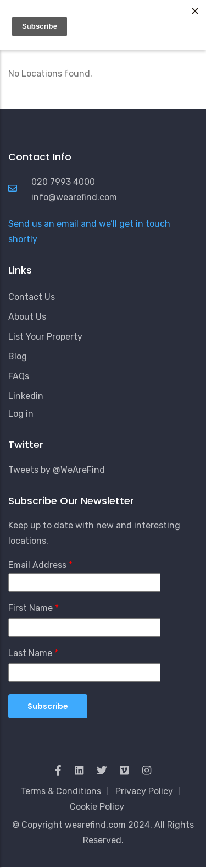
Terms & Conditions (61, 791)
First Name (30, 608)
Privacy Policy (144, 791)
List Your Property (45, 337)
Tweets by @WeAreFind (57, 470)
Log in (21, 414)
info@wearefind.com (74, 197)
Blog (18, 356)
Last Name (30, 653)
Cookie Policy (97, 807)
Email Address (37, 565)
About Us (27, 317)
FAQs (19, 376)
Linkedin (26, 396)
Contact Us (32, 297)
